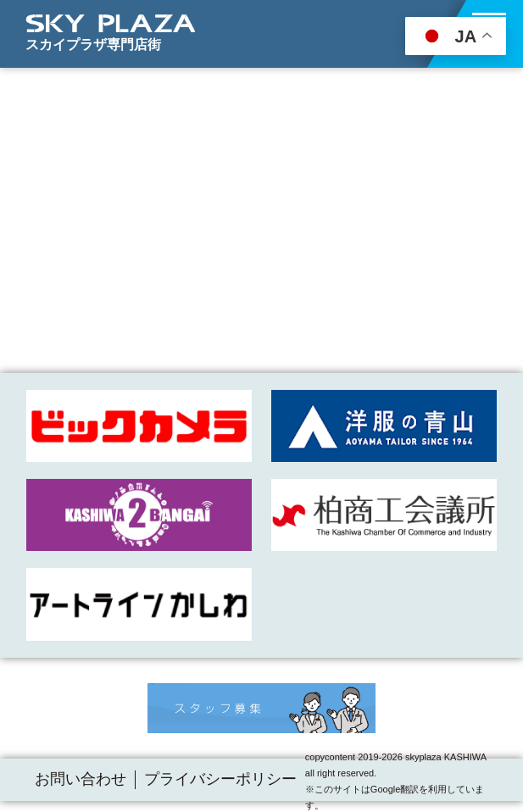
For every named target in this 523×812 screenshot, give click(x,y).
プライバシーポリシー (220, 779)
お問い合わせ (81, 779)
